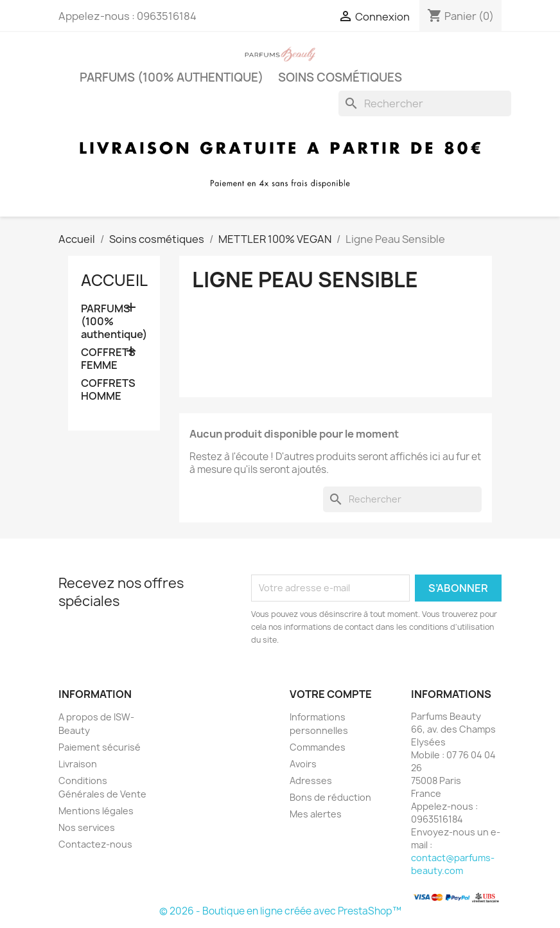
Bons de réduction (330, 797)
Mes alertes (316, 814)
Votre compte (331, 694)
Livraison (78, 764)
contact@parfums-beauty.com (453, 864)
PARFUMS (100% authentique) (171, 77)
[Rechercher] (425, 103)
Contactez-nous (95, 844)
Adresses (311, 781)
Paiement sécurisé (100, 747)
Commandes (318, 747)
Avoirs (303, 764)
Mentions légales (96, 811)
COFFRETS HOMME (108, 390)
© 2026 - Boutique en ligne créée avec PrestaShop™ (280, 911)
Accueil (114, 280)
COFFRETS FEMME (108, 359)
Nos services (87, 827)
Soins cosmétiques (340, 77)
